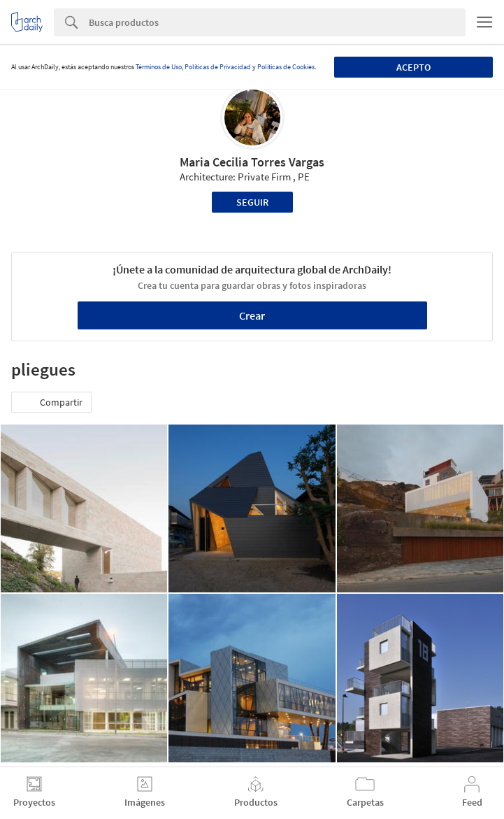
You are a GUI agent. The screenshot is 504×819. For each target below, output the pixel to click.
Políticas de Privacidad (218, 67)
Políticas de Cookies (286, 67)
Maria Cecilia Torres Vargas (252, 162)
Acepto (413, 67)
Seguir (252, 202)
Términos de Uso (159, 67)
